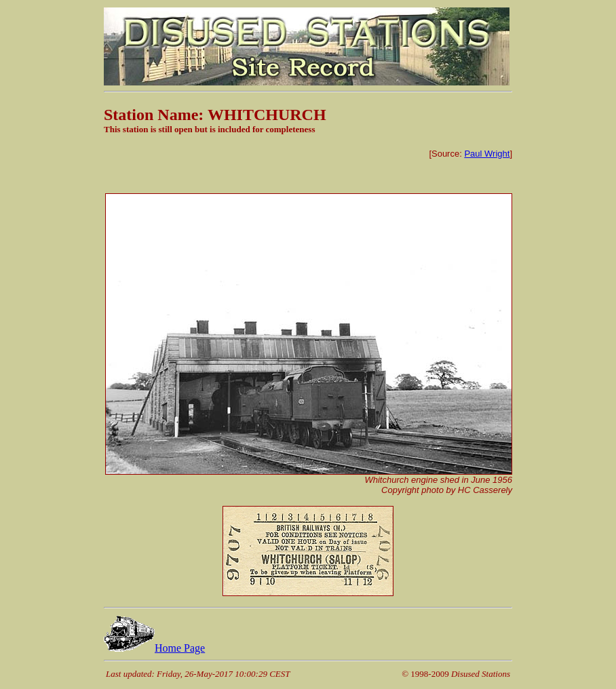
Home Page (154, 648)
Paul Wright (487, 154)
